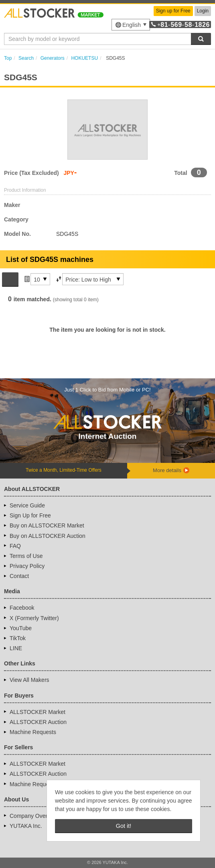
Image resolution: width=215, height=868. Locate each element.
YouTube (21, 628)
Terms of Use (26, 556)
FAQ (15, 546)
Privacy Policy (27, 566)
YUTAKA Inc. (26, 826)
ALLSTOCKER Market (38, 712)
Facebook (22, 608)
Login (203, 11)
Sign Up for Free (30, 515)
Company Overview (34, 816)
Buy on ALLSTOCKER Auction (48, 536)
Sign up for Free (173, 11)
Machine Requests (33, 732)
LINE (16, 648)
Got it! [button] (124, 826)
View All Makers (29, 680)
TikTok (18, 638)
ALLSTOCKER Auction (38, 722)
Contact (19, 576)
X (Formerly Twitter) (34, 618)
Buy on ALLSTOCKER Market (47, 525)
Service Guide (27, 505)
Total (181, 173)
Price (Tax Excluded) (31, 173)
